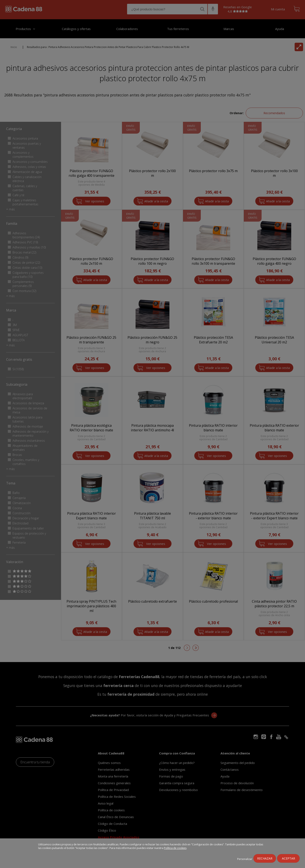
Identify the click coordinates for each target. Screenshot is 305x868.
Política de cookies (175, 848)
